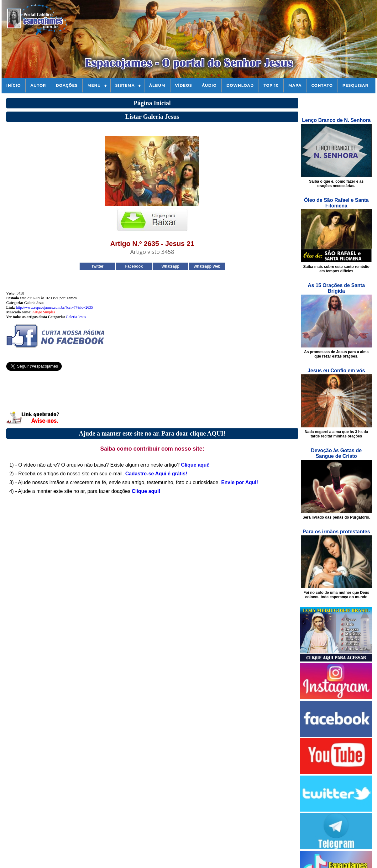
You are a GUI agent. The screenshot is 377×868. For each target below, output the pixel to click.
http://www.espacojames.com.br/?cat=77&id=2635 (54, 307)
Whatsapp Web (207, 266)
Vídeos (184, 85)
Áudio (209, 85)
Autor (38, 85)
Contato (322, 85)
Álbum (157, 85)
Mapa (295, 85)
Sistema (125, 85)
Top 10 (271, 85)
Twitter (97, 266)
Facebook (134, 266)
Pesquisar (356, 85)
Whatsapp (170, 266)
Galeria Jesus (76, 317)
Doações (67, 85)
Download (240, 85)
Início (13, 85)
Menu (94, 85)
